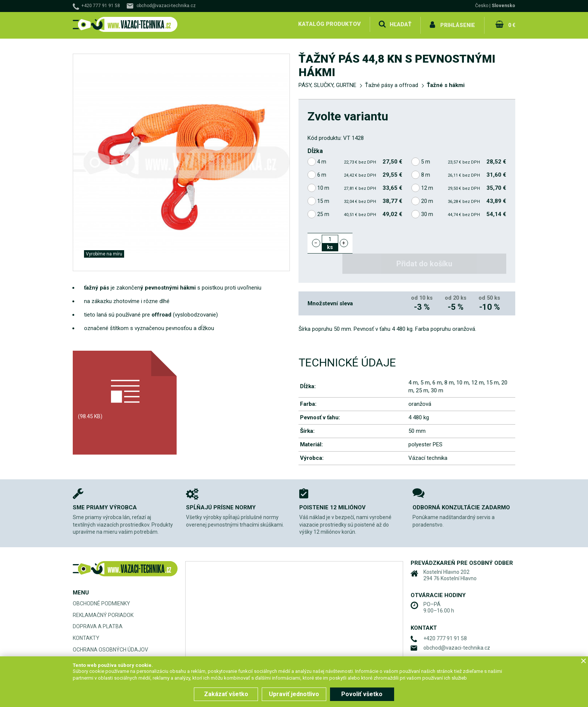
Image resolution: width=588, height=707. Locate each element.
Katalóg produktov (329, 24)
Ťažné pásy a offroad (391, 83)
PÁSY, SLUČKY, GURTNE (327, 83)
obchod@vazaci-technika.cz (166, 6)
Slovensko (503, 6)
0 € (511, 24)
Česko (482, 6)
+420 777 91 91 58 (101, 6)
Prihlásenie (458, 24)
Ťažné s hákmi (446, 83)
